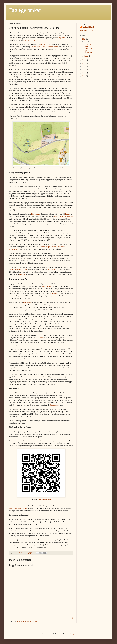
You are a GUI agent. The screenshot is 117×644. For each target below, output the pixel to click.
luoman (60, 634)
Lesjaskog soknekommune (63, 216)
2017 (84, 66)
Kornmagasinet (53, 47)
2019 (84, 60)
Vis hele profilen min (87, 30)
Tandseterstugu (47, 286)
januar (86, 56)
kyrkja (42, 44)
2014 (84, 76)
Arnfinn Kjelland (88, 27)
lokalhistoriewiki (29, 40)
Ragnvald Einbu (55, 294)
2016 (84, 70)
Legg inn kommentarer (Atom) (27, 622)
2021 (84, 39)
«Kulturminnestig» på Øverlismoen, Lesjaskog (88, 48)
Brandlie (68, 214)
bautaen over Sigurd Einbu (18, 270)
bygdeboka (63, 38)
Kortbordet (40, 338)
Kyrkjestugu (36, 214)
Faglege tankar (25, 10)
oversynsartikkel (45, 499)
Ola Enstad (51, 270)
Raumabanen (55, 405)
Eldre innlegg (68, 618)
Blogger (72, 634)
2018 (84, 63)
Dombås (22, 274)
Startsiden (36, 618)
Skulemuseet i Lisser (38, 47)
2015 (84, 73)
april (86, 42)
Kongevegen (28, 303)
